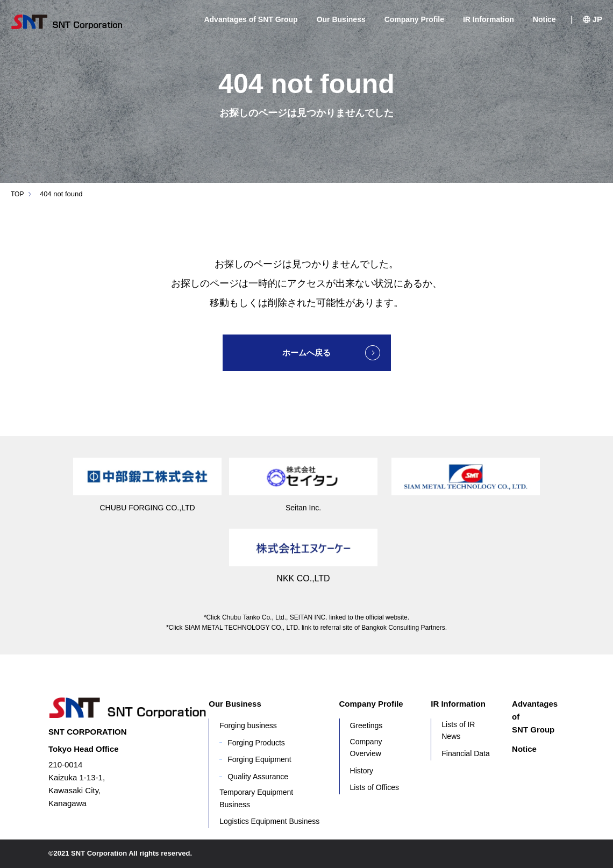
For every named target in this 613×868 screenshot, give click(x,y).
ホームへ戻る (306, 353)
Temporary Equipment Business (256, 798)
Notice (544, 19)
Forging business (248, 725)
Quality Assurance (258, 777)
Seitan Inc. (303, 507)
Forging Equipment (259, 759)
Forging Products (256, 743)
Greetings (366, 725)
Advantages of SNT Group (251, 19)
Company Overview (366, 748)
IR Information (489, 19)
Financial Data (466, 753)
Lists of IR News (458, 730)
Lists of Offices (375, 787)
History (362, 771)
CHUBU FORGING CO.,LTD (147, 507)
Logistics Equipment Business (269, 821)
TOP (18, 194)
